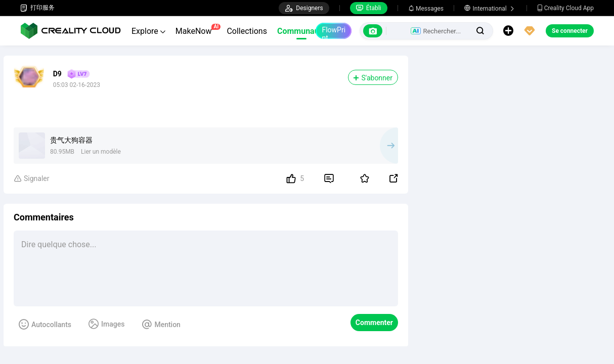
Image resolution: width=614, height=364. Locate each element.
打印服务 (37, 8)
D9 (57, 74)
